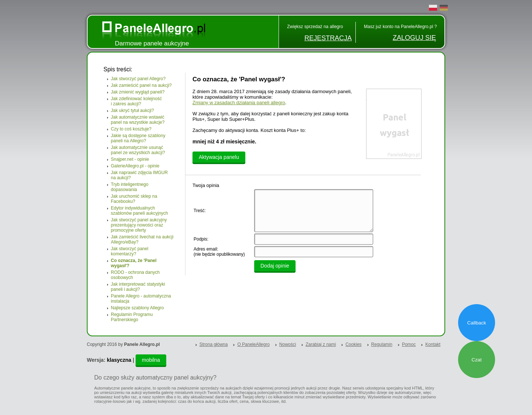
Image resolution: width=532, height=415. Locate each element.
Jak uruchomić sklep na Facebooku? (134, 199)
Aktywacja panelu (219, 157)
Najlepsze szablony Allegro (137, 308)
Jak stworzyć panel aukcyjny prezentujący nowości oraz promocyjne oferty (139, 225)
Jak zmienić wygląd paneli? (138, 92)
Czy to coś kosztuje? (131, 129)
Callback (476, 323)
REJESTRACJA (328, 38)
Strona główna (214, 344)
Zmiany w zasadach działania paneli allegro (239, 103)
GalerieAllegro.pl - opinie (135, 166)
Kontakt (433, 344)
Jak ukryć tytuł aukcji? (132, 110)
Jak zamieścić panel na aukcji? (141, 85)
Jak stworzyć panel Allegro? (138, 79)
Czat (476, 360)
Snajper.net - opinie (130, 159)
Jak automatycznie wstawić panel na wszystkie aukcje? (138, 120)
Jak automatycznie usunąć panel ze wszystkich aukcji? (138, 150)
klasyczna (119, 360)
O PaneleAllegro (253, 344)
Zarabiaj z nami (321, 344)
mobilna (151, 360)
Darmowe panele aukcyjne (152, 43)
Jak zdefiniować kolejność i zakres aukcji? (136, 101)
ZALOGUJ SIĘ (414, 38)
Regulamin (382, 344)
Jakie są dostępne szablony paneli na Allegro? (138, 138)
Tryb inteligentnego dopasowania (130, 187)
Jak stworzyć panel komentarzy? (129, 251)
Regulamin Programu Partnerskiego (132, 317)
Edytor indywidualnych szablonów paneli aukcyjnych (139, 211)
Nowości (288, 344)
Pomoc (409, 344)
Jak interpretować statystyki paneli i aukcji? (138, 287)
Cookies (353, 344)
